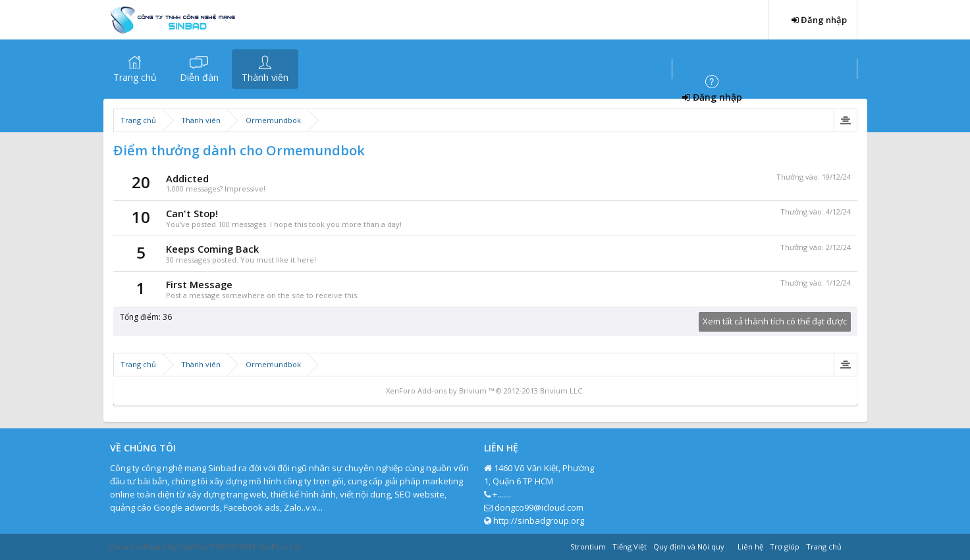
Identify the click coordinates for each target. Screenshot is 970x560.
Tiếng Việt (630, 547)
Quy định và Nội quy (689, 547)
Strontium (588, 547)
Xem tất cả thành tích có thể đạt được (775, 321)
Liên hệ (750, 547)
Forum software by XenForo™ (206, 547)
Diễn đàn (199, 77)
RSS (853, 545)
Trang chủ (135, 77)
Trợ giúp (785, 547)
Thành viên (265, 77)
